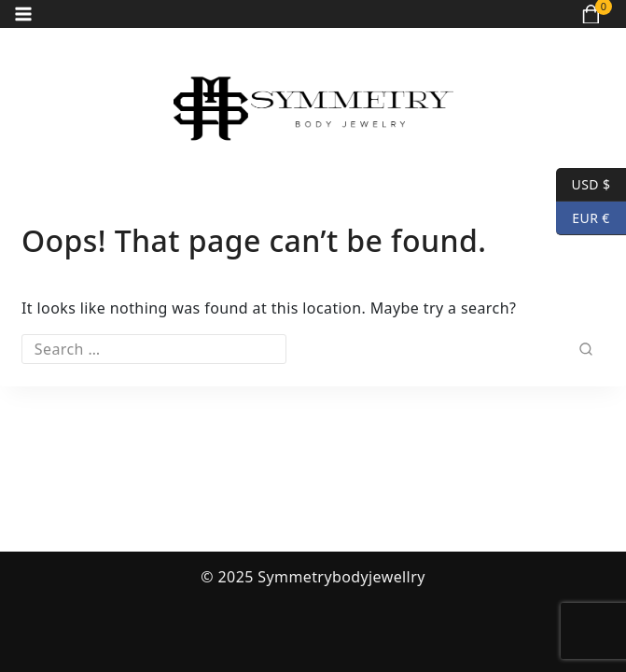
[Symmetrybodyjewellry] (313, 109)
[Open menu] (23, 14)
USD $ (583, 185)
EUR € (583, 218)
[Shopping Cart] (597, 14)
